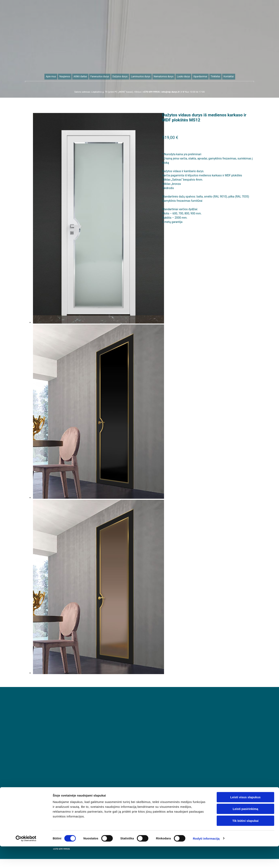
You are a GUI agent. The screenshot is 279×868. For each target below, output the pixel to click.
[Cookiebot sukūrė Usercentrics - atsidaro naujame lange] (26, 712)
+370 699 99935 (61, 849)
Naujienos (65, 77)
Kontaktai (228, 77)
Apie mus (51, 77)
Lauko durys (183, 77)
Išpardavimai (200, 77)
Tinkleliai (215, 77)
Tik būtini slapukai (246, 694)
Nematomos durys (164, 77)
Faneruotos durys (100, 77)
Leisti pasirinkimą (246, 682)
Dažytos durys (120, 77)
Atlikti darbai (80, 77)
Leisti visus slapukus (246, 670)
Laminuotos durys (141, 77)
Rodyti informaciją (206, 711)
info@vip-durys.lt (218, 843)
